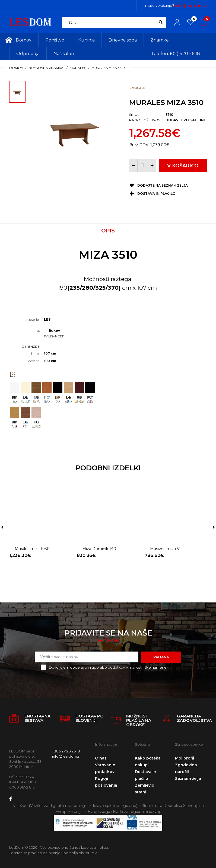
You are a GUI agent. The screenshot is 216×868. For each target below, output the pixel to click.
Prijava (161, 657)
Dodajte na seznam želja (163, 185)
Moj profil (185, 758)
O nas (101, 758)
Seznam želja (188, 778)
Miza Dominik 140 (99, 549)
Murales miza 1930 (32, 549)
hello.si (103, 847)
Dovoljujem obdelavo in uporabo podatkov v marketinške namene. (108, 667)
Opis (108, 231)
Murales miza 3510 (108, 68)
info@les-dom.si (191, 5)
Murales (78, 68)
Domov (16, 68)
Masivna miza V (165, 549)
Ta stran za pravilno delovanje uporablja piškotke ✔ (54, 853)
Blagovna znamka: (46, 68)
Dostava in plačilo (156, 194)
